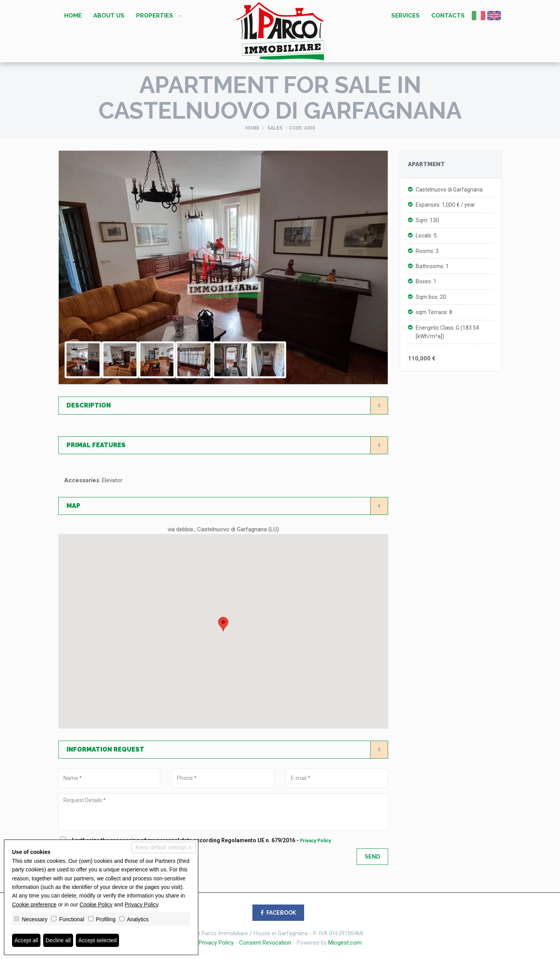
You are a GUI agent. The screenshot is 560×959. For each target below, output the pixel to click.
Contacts (448, 16)
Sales (275, 128)
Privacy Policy (315, 841)
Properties (155, 16)
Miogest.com (345, 943)
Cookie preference (34, 905)
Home (73, 16)
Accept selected (97, 940)
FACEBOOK (278, 913)
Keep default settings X (164, 847)
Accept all (26, 940)
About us (109, 16)
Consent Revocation (265, 943)
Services (405, 16)
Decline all (58, 940)
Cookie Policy (96, 905)
